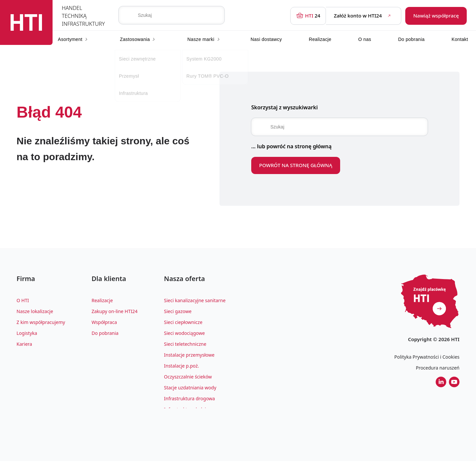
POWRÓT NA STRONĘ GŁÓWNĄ (296, 165)
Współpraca (104, 325)
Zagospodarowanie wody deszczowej (204, 423)
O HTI (23, 303)
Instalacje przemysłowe (189, 357)
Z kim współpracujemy (41, 325)
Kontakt (460, 39)
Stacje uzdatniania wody (190, 390)
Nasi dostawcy (266, 39)
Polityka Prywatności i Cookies (427, 357)
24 (308, 16)
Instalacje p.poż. (181, 368)
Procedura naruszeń (438, 368)
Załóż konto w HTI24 (363, 16)
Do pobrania (411, 39)
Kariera (24, 347)
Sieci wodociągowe (184, 336)
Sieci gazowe (178, 314)
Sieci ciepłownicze (183, 325)
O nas (365, 39)
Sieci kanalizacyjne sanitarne (195, 303)
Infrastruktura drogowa (189, 401)
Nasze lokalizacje (35, 314)
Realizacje (320, 39)
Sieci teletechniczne (185, 347)
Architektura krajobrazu (190, 434)
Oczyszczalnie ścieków (188, 379)
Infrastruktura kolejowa (189, 412)
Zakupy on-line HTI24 (115, 314)
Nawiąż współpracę (436, 16)
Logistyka (27, 336)
